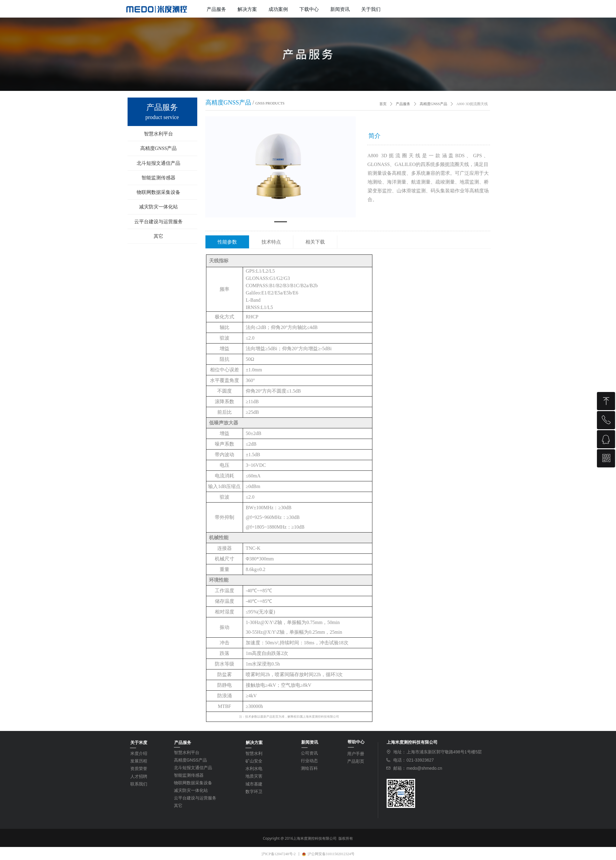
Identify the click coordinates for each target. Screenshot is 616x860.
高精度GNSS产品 (433, 104)
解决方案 (247, 9)
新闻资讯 (340, 9)
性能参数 (227, 242)
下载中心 (309, 9)
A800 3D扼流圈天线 (472, 104)
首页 (383, 104)
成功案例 (278, 9)
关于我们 (371, 9)
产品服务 (216, 9)
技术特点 (271, 242)
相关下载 (315, 242)
